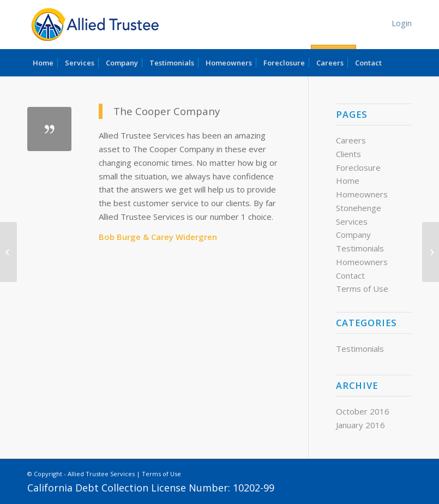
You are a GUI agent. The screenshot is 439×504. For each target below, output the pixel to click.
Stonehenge (359, 208)
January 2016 (360, 425)
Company (353, 235)
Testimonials (360, 248)
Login (402, 23)
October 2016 (363, 411)
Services (352, 221)
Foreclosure (358, 167)
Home (348, 181)
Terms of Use (362, 289)
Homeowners (362, 194)
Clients (348, 154)
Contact (350, 275)
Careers (351, 140)
